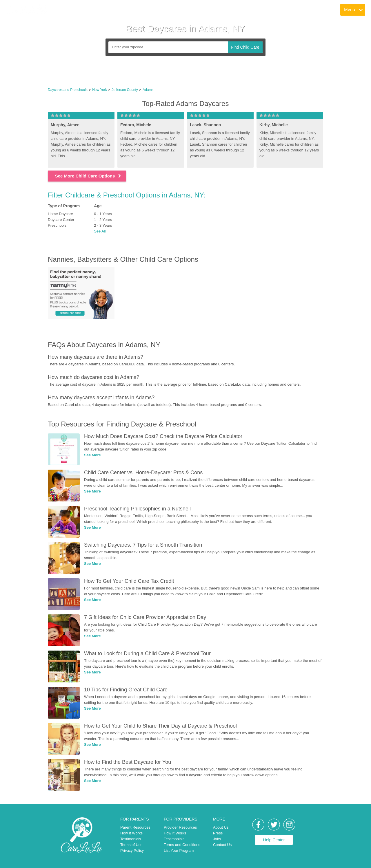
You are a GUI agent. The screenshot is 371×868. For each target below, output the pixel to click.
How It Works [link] (131, 833)
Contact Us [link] (222, 845)
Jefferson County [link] (125, 90)
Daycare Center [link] (61, 220)
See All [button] (100, 231)
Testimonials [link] (131, 839)
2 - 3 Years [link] (103, 225)
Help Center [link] (274, 840)
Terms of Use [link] (131, 845)
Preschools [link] (57, 225)
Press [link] (218, 833)
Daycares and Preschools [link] (68, 90)
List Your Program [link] (179, 850)
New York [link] (100, 90)
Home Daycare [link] (60, 214)
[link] (26, 10)
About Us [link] (221, 827)
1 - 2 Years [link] (103, 220)
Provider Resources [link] (180, 827)
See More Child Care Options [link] (89, 176)
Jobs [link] (217, 839)
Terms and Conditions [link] (182, 845)
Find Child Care (245, 47)
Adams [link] (148, 90)
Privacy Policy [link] (132, 850)
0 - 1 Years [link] (103, 214)
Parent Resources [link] (135, 827)
